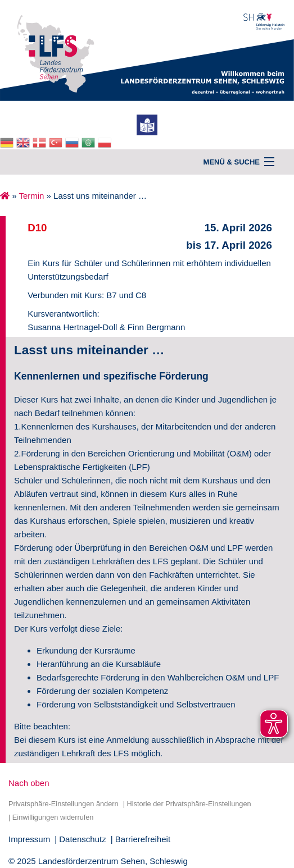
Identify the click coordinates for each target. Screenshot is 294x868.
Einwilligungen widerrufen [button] (53, 817)
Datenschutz (82, 839)
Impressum (29, 839)
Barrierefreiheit (143, 839)
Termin (31, 196)
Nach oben (29, 783)
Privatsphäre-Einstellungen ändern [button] (64, 804)
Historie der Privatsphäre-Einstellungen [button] (189, 804)
